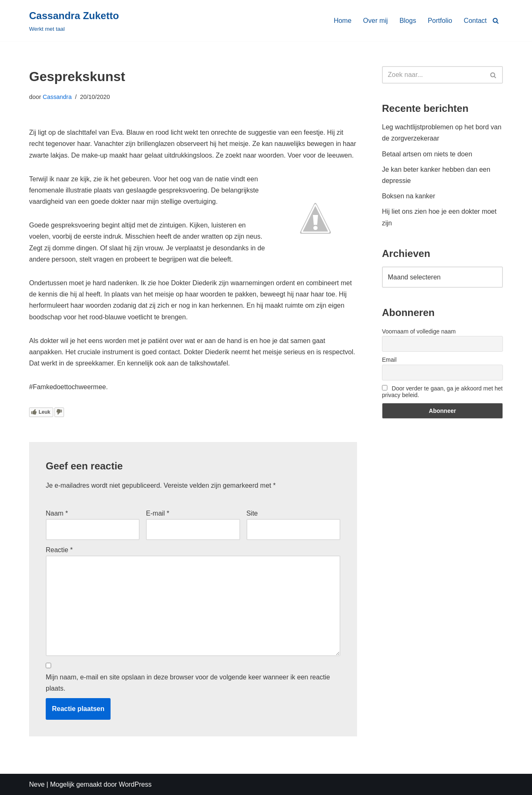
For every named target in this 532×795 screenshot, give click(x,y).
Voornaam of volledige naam (419, 331)
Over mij (376, 21)
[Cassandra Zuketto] (74, 21)
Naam (57, 513)
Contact (475, 21)
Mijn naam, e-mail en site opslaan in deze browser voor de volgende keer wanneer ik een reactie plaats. (188, 683)
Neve (37, 784)
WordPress (135, 784)
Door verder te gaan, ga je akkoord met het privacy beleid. (442, 392)
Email (389, 360)
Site (252, 513)
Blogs (408, 21)
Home (343, 21)
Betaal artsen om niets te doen (427, 154)
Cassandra (57, 97)
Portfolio (440, 21)
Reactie (59, 550)
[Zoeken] (496, 21)
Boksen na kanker (409, 196)
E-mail (158, 513)
